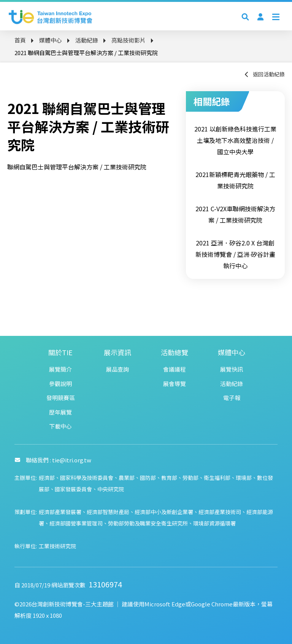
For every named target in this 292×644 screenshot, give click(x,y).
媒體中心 (51, 40)
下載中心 (60, 426)
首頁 (20, 40)
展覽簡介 (60, 369)
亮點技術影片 (129, 40)
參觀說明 (60, 384)
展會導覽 (175, 384)
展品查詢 (117, 369)
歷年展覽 (60, 412)
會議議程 (175, 369)
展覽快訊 (232, 369)
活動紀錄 (87, 40)
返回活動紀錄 (264, 74)
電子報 (232, 398)
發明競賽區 (61, 398)
